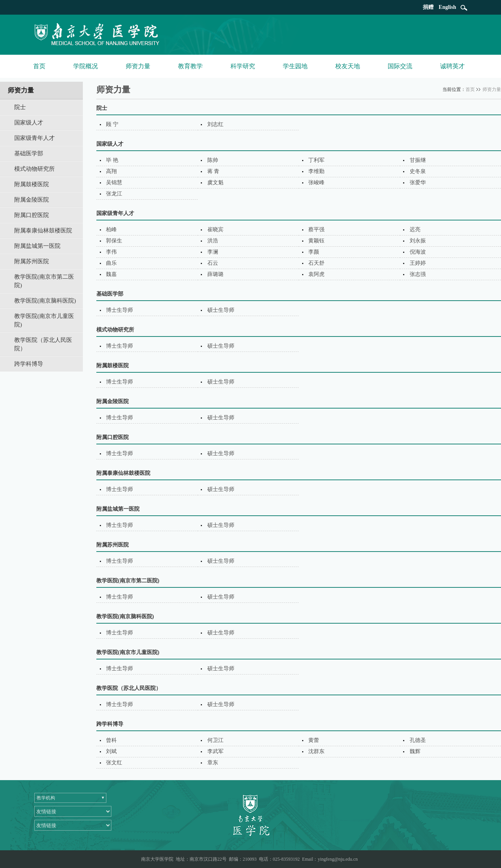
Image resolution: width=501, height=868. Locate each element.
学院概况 (86, 66)
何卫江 (215, 740)
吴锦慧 (114, 183)
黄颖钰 (316, 241)
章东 (213, 763)
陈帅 (213, 160)
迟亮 (415, 230)
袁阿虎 (316, 274)
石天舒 (316, 263)
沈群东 (316, 751)
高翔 (111, 171)
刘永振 (418, 241)
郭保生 (114, 241)
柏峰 (111, 230)
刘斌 (111, 751)
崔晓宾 (215, 230)
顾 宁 (112, 124)
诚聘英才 (452, 66)
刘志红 (215, 124)
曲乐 (111, 263)
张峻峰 (316, 183)
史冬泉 (418, 171)
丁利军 (316, 160)
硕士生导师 (221, 310)
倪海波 (418, 252)
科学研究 (243, 66)
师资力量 (138, 66)
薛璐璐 (215, 274)
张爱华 (418, 183)
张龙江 (114, 194)
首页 (39, 66)
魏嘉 (111, 274)
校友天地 (348, 66)
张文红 (114, 763)
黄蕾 (314, 740)
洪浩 (213, 241)
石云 (213, 263)
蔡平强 (316, 230)
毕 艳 (112, 160)
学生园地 (295, 66)
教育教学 (190, 66)
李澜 (213, 252)
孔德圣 (418, 740)
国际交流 (400, 66)
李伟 (111, 252)
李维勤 (316, 171)
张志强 (418, 274)
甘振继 (418, 160)
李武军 (215, 751)
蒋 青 (214, 171)
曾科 (111, 740)
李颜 (314, 252)
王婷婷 (418, 263)
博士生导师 (119, 310)
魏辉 (415, 751)
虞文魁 (215, 183)
